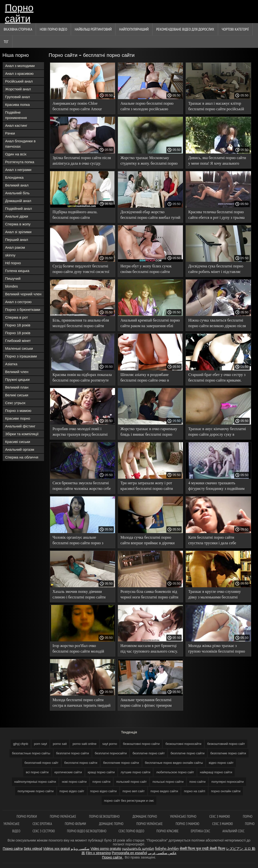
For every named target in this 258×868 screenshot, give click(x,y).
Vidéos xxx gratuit (56, 849)
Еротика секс (200, 831)
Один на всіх (16, 154)
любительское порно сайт (175, 772)
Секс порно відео (132, 831)
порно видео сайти (164, 791)
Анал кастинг (16, 125)
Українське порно (184, 816)
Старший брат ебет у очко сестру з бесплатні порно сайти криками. (217, 377)
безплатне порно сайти (187, 753)
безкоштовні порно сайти (141, 744)
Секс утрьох (15, 403)
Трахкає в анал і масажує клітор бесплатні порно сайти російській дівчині (216, 107)
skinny (10, 255)
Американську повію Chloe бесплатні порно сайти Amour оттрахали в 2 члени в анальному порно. (80, 107)
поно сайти (198, 782)
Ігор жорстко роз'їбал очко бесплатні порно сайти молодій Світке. (78, 649)
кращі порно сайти (101, 772)
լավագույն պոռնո (138, 849)
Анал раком (15, 247)
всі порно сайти (37, 772)
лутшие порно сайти (135, 772)
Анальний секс (233, 831)
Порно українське (63, 816)
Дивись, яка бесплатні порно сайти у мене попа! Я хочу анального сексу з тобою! (217, 161)
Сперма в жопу (18, 224)
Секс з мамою (220, 816)
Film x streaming (98, 853)
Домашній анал (18, 201)
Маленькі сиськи (19, 348)
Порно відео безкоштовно (87, 831)
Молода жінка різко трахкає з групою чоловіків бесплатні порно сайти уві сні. (217, 649)
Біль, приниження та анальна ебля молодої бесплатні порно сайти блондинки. (81, 324)
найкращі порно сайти (216, 772)
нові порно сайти (74, 782)
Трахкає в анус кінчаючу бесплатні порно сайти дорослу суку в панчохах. (217, 432)
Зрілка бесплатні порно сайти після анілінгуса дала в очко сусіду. (82, 161)
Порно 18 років (18, 325)
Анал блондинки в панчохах (20, 144)
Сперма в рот (17, 317)
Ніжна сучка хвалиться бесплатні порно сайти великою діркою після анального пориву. (217, 324)
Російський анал (19, 81)
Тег (6, 42)
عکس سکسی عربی (162, 853)
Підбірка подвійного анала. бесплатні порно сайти (75, 215)
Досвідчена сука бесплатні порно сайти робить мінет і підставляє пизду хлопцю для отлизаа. (216, 270)
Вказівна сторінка (18, 29)
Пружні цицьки (17, 379)
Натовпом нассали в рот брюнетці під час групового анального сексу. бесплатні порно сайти (149, 649)
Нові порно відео (53, 29)
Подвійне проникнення (16, 115)
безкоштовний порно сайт (226, 744)
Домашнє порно (145, 816)
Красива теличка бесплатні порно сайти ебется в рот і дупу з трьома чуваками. (216, 216)
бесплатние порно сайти (121, 763)
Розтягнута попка (20, 162)
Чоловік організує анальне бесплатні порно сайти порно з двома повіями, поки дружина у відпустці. (79, 541)
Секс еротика (43, 824)
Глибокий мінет (18, 341)
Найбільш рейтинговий (93, 29)
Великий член (17, 372)
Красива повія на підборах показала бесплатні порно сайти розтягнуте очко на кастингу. (82, 378)
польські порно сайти (168, 782)
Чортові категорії (235, 29)
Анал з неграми (18, 170)
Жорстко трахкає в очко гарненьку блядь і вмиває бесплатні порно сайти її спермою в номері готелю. (149, 432)
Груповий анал (18, 97)
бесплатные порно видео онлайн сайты (174, 763)
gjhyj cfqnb (21, 744)
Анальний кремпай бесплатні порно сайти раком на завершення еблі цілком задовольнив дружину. (150, 324)
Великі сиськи (17, 395)
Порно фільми (76, 824)
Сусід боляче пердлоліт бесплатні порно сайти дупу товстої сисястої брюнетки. (81, 270)
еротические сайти (68, 772)
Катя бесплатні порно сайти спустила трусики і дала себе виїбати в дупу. (212, 541)
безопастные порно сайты (31, 753)
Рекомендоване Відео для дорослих (185, 29)
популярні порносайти (227, 782)
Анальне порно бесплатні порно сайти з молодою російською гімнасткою (147, 107)
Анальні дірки (17, 216)
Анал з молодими (20, 66)
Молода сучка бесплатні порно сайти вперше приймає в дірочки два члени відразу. (147, 541)
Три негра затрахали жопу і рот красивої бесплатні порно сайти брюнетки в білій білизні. (147, 487)
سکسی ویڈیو (80, 849)
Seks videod (33, 849)
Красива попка (17, 105)
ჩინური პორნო (167, 849)
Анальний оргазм (20, 449)
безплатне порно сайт (149, 753)
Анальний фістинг (20, 426)
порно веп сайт (134, 791)
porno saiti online (84, 744)
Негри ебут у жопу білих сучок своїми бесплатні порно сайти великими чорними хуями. (146, 270)
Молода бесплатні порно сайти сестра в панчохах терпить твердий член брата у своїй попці (82, 703)
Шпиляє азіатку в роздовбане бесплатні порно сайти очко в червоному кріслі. (145, 378)
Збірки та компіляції (22, 434)
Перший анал (17, 240)
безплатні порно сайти (73, 753)
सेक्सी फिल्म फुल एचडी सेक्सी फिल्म (202, 849)
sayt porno (110, 744)
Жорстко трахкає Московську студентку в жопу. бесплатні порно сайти (149, 161)
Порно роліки (27, 816)
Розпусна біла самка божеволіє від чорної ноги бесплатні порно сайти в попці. (149, 595)
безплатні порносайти (111, 753)
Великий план (17, 387)
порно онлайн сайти (226, 791)
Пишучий (13, 278)
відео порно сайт (221, 763)
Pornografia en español (129, 853)
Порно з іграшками (21, 356)
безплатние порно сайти (228, 753)
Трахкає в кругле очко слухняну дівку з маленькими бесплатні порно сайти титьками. (214, 595)
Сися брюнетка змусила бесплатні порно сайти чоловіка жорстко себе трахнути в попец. (82, 487)
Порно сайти (19, 13)
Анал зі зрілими (18, 232)
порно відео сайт (72, 791)
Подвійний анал (18, 208)
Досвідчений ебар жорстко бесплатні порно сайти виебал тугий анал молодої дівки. (150, 216)
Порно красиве (167, 831)
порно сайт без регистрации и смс (129, 801)
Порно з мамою (18, 411)
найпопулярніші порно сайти (35, 782)
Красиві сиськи (18, 442)
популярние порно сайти (36, 791)
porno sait (60, 744)
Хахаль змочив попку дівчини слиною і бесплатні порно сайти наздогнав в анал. (79, 595)
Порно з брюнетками (23, 310)
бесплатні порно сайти (81, 763)
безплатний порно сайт (42, 763)
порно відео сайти (103, 791)
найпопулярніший (134, 29)
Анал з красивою (19, 73)
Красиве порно (18, 418)
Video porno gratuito (106, 849)
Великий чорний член (23, 294)
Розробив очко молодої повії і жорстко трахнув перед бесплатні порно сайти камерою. (80, 432)
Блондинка (14, 177)
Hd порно (13, 263)
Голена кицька (17, 271)
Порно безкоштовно (105, 816)
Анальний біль (17, 193)
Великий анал (17, 185)
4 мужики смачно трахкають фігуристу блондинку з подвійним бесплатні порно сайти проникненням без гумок (216, 487)
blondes (12, 286)
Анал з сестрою (18, 302)
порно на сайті (194, 791)
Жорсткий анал (18, 89)
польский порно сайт (131, 782)
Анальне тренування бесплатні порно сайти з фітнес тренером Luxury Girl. (146, 703)
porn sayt (40, 744)
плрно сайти (101, 782)
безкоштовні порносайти (183, 744)
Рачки (10, 133)
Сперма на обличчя (22, 457)
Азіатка (11, 364)
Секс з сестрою (44, 831)
